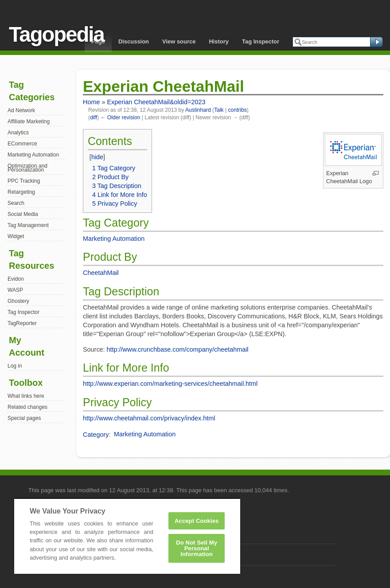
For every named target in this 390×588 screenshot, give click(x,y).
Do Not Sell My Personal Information (197, 548)
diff (94, 118)
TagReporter (22, 323)
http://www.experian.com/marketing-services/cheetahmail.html (170, 384)
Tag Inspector (261, 41)
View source (179, 41)
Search (16, 203)
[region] (127, 536)
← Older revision (120, 118)
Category (96, 434)
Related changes (27, 407)
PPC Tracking (24, 181)
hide (97, 157)
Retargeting (21, 192)
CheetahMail (101, 273)
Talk (219, 110)
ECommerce (22, 144)
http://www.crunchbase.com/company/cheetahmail (178, 349)
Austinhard (198, 110)
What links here (26, 396)
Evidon (16, 279)
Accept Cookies (197, 521)
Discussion (134, 41)
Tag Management (28, 225)
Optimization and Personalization (27, 168)
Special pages (24, 418)
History (219, 41)
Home (91, 102)
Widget (16, 236)
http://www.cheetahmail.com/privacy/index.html (149, 418)
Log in (15, 366)
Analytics (18, 133)
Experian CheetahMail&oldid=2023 (156, 102)
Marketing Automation (33, 155)
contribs (237, 110)
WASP (15, 290)
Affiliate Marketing (29, 122)
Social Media (23, 214)
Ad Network (21, 110)
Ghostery (18, 301)
